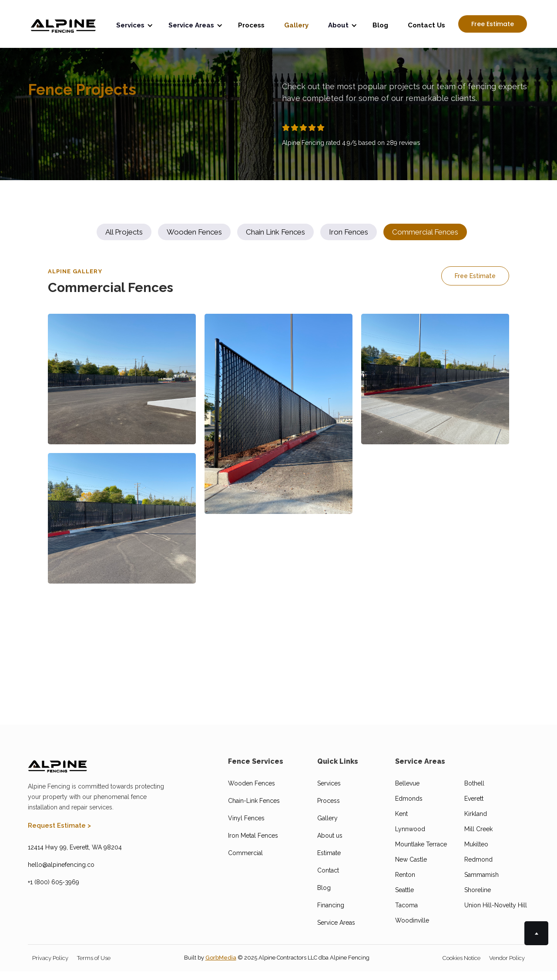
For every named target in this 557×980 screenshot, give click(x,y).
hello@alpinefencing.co (61, 865)
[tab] (124, 232)
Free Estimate (493, 24)
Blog (380, 25)
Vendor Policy (507, 958)
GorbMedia (221, 958)
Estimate (329, 853)
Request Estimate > (59, 826)
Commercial (245, 853)
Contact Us (426, 25)
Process (251, 25)
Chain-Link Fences (254, 801)
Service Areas (336, 923)
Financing (331, 905)
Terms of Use (94, 958)
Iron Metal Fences (253, 836)
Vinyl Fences (246, 818)
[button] (136, 24)
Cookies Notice (461, 958)
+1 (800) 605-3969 (54, 882)
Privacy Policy (50, 958)
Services (329, 783)
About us (330, 836)
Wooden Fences (252, 783)
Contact (328, 870)
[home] (63, 24)
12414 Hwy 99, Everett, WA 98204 (75, 847)
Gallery (296, 25)
